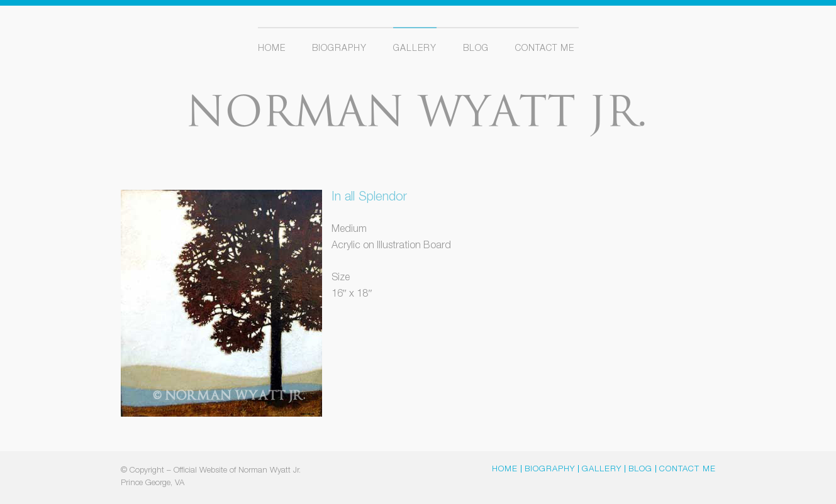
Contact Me (545, 49)
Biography (339, 49)
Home (272, 49)
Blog (476, 49)
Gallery (415, 49)
